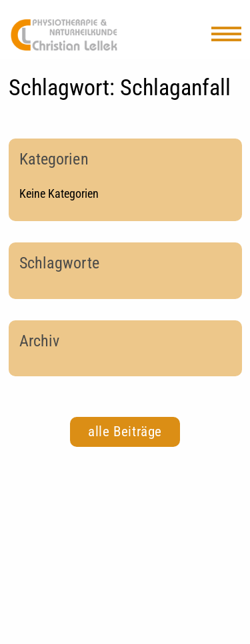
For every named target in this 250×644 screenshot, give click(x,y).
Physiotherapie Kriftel (64, 35)
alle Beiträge (125, 432)
